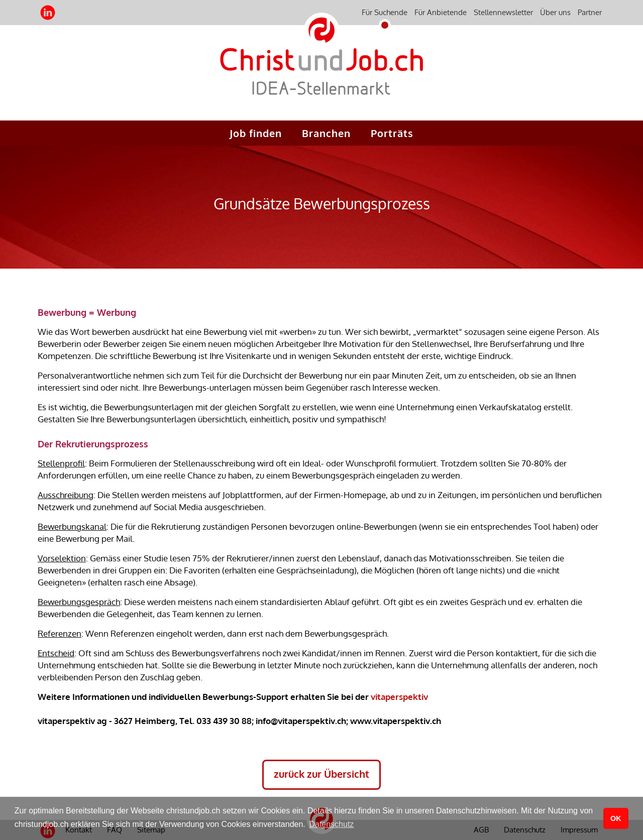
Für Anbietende (441, 12)
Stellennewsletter (503, 12)
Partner (590, 12)
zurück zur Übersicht (321, 774)
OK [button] (616, 818)
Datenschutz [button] (331, 824)
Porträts (392, 133)
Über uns (555, 12)
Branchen (326, 133)
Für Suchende (385, 12)
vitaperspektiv (399, 697)
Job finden (256, 133)
